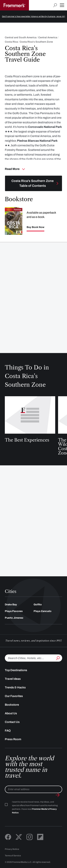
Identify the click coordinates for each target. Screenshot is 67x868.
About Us (11, 713)
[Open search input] (55, 5)
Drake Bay (11, 605)
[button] (62, 5)
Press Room (13, 739)
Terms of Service (13, 856)
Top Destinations (16, 670)
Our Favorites (14, 696)
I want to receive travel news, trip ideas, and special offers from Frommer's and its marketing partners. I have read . (35, 807)
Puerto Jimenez (14, 618)
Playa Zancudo (43, 611)
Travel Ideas (13, 679)
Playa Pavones (14, 611)
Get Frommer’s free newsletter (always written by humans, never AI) (33, 16)
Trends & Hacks (15, 687)
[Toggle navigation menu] (33, 183)
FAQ (8, 731)
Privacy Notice (12, 849)
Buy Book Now (35, 227)
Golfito (38, 605)
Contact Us (12, 722)
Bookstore (12, 705)
